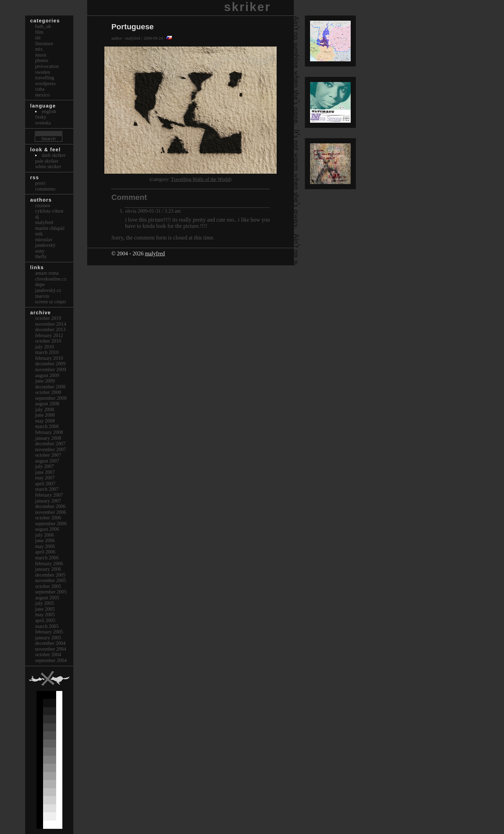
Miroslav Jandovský (45, 242)
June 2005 (45, 609)
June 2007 (45, 472)
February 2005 (49, 632)
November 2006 (51, 512)
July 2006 (45, 535)
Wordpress (45, 83)
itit (38, 38)
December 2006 (50, 506)
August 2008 (47, 404)
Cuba (40, 89)
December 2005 (50, 575)
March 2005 (47, 626)
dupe (40, 284)
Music (41, 55)
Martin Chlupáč (50, 228)
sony (40, 251)
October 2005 (48, 586)
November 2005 (51, 580)
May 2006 (45, 546)
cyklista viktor (49, 211)
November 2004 (51, 649)
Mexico (42, 95)
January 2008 (48, 438)
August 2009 (47, 375)
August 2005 (47, 598)
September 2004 (51, 660)
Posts (40, 183)
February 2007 (49, 495)
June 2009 (45, 381)
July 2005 (45, 603)
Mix (39, 49)
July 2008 (45, 409)
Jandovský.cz (48, 290)
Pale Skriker (47, 161)
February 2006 (49, 563)
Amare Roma (47, 273)
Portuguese (132, 27)
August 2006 (47, 529)
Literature (44, 43)
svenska (43, 123)
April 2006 (45, 552)
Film (39, 32)
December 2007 (50, 444)
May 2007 (45, 478)
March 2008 (47, 426)
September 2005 (51, 592)
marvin (42, 296)
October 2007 (48, 455)
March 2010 (47, 352)
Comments (45, 189)
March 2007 (47, 489)
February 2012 (49, 335)
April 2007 (45, 484)
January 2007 (48, 501)
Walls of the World (211, 179)
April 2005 (45, 620)
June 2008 (45, 415)
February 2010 (49, 358)
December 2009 (50, 364)
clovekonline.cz (51, 279)
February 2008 (49, 432)
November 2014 (51, 324)
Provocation (47, 66)
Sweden (43, 72)
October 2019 (48, 318)
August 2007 (47, 461)
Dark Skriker (54, 155)
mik (39, 234)
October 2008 (48, 392)
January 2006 (48, 569)
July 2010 (45, 347)
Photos (42, 60)
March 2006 (47, 558)
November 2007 (51, 449)
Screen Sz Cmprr (51, 302)
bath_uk (43, 26)
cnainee (43, 205)
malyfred (155, 253)
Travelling (181, 179)
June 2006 (45, 540)
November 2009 (51, 369)
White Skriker (48, 166)
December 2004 (50, 643)
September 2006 (51, 523)
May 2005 (45, 614)
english (49, 111)
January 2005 (48, 638)
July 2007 (45, 466)
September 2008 (51, 398)
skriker (247, 7)
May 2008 (45, 421)
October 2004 (48, 654)
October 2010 (48, 341)
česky (41, 117)
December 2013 (50, 329)
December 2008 (50, 387)
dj (37, 217)
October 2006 (48, 518)
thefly (41, 256)
